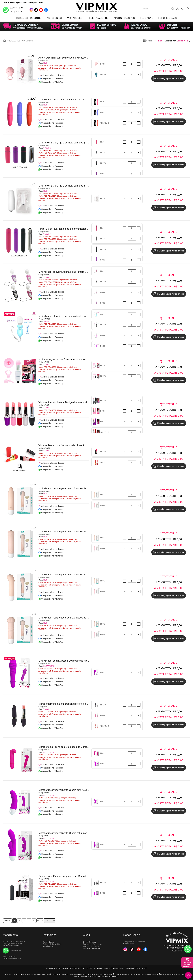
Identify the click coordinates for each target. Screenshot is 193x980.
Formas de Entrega (91, 946)
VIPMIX (46, 277)
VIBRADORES (75, 18)
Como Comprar (90, 942)
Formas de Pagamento (93, 944)
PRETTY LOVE (49, 666)
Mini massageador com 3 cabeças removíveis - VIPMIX (68, 359)
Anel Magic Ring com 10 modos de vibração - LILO (66, 58)
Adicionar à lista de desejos (51, 75)
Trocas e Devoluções (92, 948)
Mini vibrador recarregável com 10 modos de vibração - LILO (71, 488)
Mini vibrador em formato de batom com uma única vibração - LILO (74, 100)
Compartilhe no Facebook (51, 79)
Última (40, 921)
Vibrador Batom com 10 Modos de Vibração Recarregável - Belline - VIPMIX (79, 445)
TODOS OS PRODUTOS (29, 18)
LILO (45, 63)
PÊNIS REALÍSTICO (98, 18)
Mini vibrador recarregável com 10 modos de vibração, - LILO (71, 618)
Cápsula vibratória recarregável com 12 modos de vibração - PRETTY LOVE (79, 876)
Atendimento (48, 946)
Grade (148, 41)
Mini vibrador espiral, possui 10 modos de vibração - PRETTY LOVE (75, 661)
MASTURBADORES (124, 18)
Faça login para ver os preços (169, 79)
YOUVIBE (47, 148)
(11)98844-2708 (13, 10)
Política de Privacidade (52, 944)
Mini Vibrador (27, 41)
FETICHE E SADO (168, 18)
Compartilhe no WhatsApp (51, 82)
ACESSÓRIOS (54, 18)
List (158, 41)
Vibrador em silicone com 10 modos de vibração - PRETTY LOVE (74, 747)
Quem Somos (49, 942)
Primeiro (8, 921)
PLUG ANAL (146, 18)
